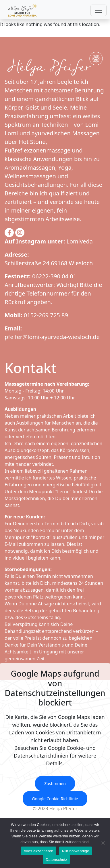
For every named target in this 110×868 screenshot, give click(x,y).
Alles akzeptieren (39, 851)
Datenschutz (56, 860)
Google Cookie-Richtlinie (55, 799)
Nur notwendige (76, 851)
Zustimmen (55, 783)
